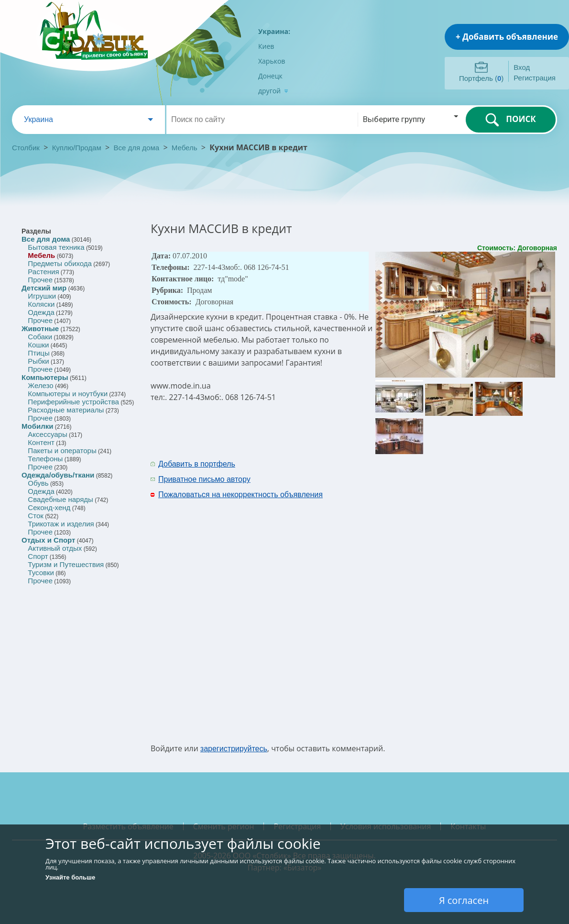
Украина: (274, 31)
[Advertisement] (419, 600)
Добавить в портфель (197, 464)
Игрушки (42, 296)
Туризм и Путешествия (66, 564)
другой (273, 91)
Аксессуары (47, 434)
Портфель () (481, 78)
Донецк (270, 76)
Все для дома (137, 148)
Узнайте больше (70, 877)
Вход (522, 67)
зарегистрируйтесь (234, 749)
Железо (40, 385)
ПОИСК (510, 120)
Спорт (38, 556)
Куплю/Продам (78, 148)
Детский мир (44, 288)
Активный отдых (55, 548)
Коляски (41, 304)
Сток (35, 516)
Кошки (38, 345)
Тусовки (41, 573)
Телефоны (45, 459)
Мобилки (37, 426)
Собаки (40, 337)
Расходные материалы (66, 410)
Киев (266, 46)
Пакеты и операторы (62, 451)
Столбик (26, 148)
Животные (40, 328)
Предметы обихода (60, 263)
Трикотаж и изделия (61, 524)
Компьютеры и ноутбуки (68, 394)
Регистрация (535, 78)
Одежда (41, 312)
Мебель (185, 148)
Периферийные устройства (73, 402)
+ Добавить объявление (507, 37)
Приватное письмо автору (204, 479)
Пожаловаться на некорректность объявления (241, 495)
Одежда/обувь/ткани (58, 475)
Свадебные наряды (60, 499)
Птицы (38, 353)
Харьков (272, 61)
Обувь (38, 483)
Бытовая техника (56, 247)
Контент (41, 442)
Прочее (40, 280)
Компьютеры (45, 377)
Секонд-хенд (49, 507)
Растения (43, 272)
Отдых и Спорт (48, 540)
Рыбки (38, 361)
